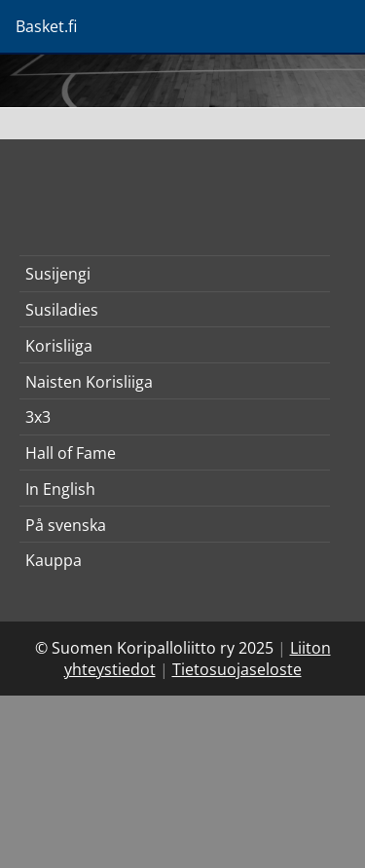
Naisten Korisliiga (89, 382)
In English (60, 489)
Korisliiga (59, 346)
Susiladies (62, 310)
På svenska (66, 525)
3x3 (38, 417)
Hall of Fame (71, 453)
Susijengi (58, 274)
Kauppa (54, 560)
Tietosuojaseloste (237, 669)
